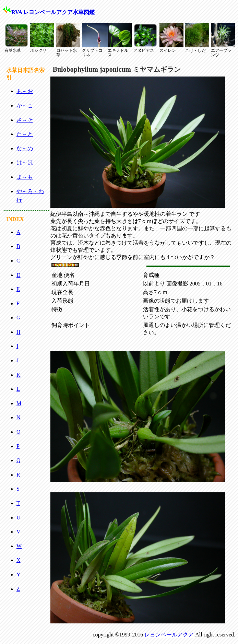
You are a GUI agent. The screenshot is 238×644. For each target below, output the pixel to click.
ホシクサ (42, 38)
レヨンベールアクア (169, 635)
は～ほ (25, 162)
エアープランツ (223, 40)
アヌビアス (145, 38)
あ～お (25, 91)
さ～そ (25, 120)
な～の (25, 148)
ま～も (25, 177)
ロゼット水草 (68, 40)
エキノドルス (120, 40)
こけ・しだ (197, 38)
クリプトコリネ (94, 40)
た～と (25, 134)
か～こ (25, 106)
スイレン (171, 38)
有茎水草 (16, 38)
